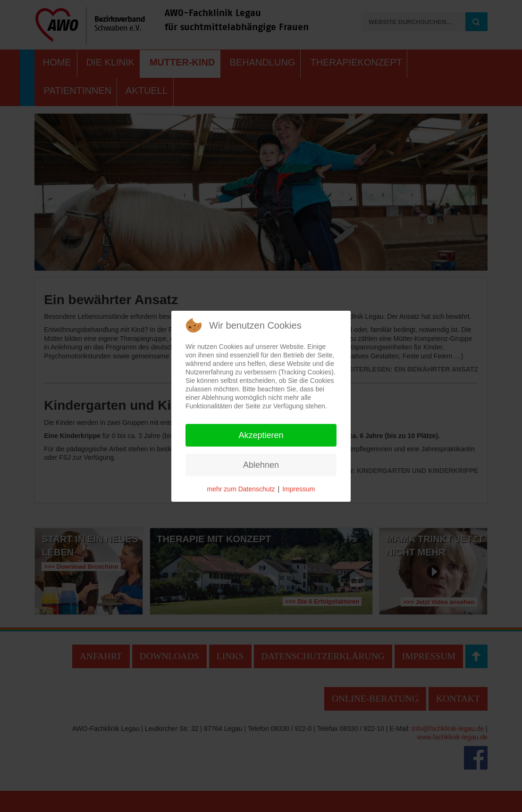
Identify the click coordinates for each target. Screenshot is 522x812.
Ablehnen (261, 465)
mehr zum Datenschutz (241, 489)
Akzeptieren (261, 435)
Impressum (299, 489)
